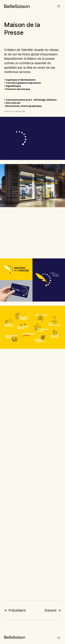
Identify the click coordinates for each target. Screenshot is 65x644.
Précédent (17, 610)
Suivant (50, 610)
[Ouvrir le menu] (59, 6)
